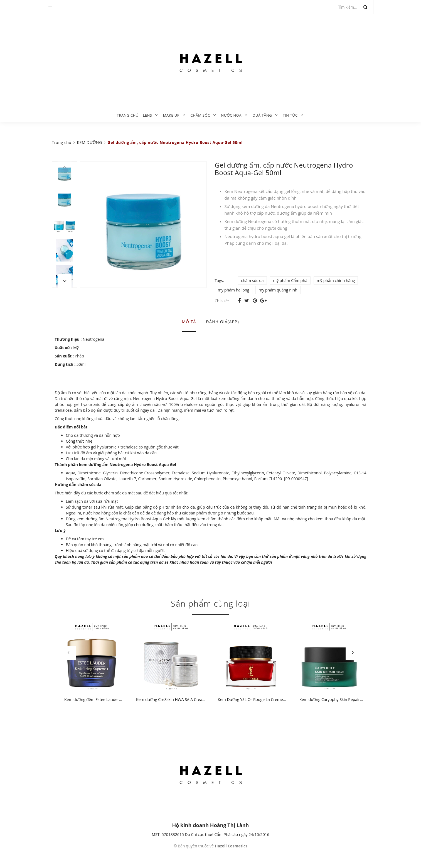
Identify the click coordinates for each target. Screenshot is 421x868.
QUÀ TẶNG (262, 115)
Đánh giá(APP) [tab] (222, 322)
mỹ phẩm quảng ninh (278, 290)
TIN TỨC (290, 115)
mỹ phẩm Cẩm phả (290, 280)
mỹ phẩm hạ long (234, 290)
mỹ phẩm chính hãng (336, 280)
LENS (147, 115)
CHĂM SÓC (200, 115)
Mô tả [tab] (189, 322)
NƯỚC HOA (231, 115)
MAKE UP (171, 115)
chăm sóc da (252, 280)
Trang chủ (128, 115)
